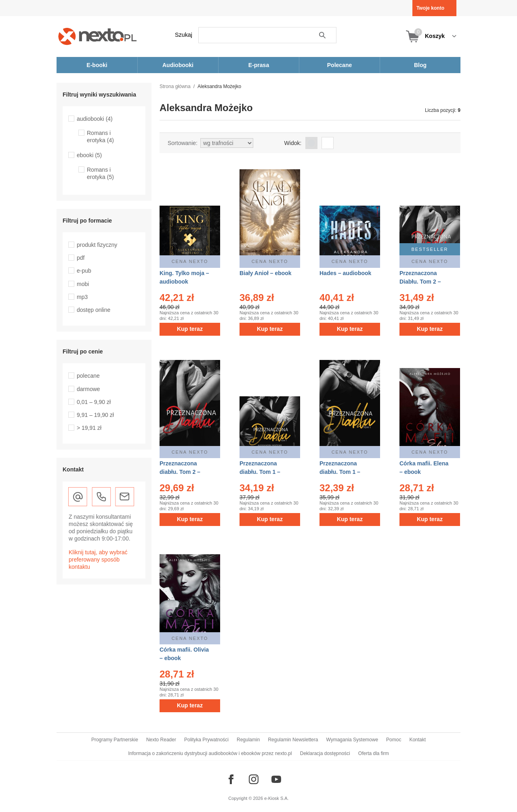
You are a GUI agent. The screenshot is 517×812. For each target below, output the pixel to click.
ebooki (89, 155)
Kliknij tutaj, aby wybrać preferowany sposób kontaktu (98, 560)
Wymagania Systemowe (352, 740)
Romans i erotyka (100, 137)
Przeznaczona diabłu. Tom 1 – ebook (340, 472)
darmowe (88, 389)
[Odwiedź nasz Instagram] (254, 779)
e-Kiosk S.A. (276, 798)
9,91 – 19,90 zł (95, 415)
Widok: (293, 143)
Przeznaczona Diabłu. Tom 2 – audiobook (420, 282)
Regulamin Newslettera (293, 740)
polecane (88, 376)
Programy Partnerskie (115, 740)
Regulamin (248, 740)
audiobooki (95, 119)
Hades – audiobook (345, 273)
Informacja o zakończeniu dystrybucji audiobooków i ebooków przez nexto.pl (210, 753)
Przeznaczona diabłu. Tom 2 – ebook (180, 472)
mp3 (82, 297)
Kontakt (417, 740)
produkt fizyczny (97, 245)
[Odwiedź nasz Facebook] (231, 779)
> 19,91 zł (89, 428)
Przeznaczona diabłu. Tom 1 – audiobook (260, 472)
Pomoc (394, 740)
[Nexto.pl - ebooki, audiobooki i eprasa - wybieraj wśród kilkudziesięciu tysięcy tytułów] (98, 36)
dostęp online (94, 310)
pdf (81, 258)
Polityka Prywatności (206, 740)
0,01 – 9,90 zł (94, 402)
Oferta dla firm (374, 753)
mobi (83, 284)
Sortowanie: (183, 143)
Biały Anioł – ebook (266, 273)
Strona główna (175, 86)
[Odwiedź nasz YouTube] (276, 779)
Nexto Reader (161, 740)
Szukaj (184, 35)
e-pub (84, 271)
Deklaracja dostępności (325, 753)
